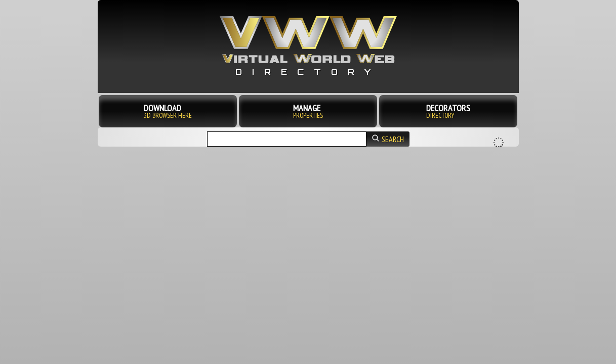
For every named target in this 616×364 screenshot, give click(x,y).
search (388, 139)
